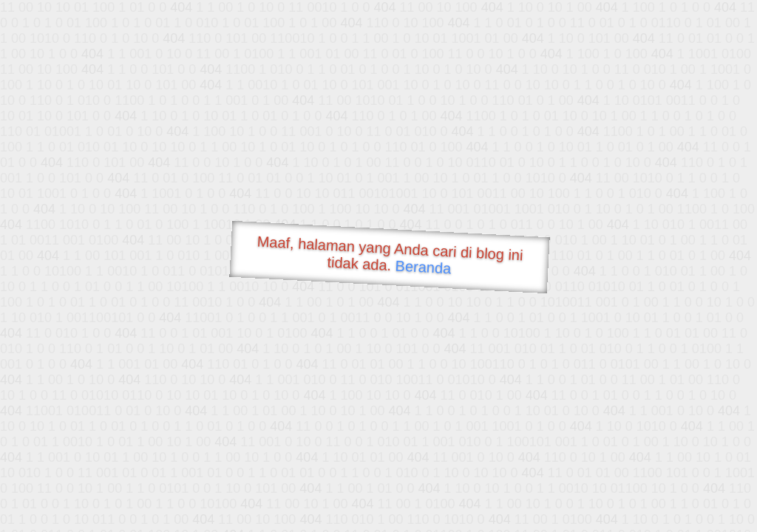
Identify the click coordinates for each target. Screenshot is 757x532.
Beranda (423, 267)
